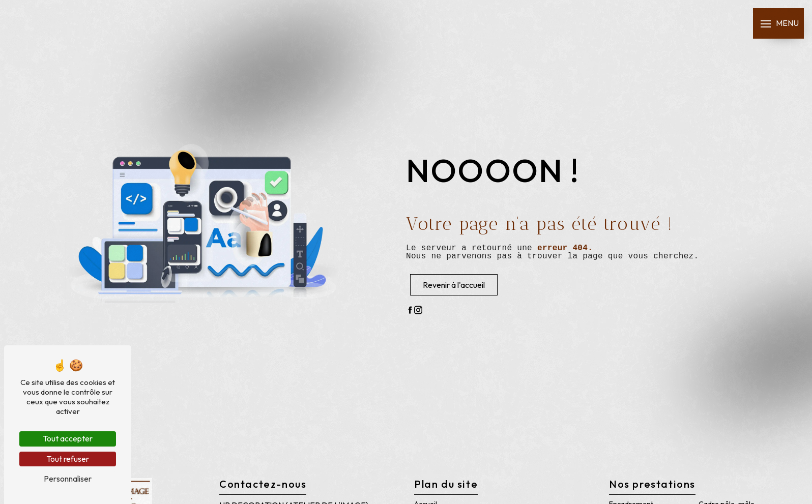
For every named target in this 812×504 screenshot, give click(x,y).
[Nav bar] (778, 23)
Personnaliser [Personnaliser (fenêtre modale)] (68, 479)
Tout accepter (68, 438)
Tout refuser (68, 459)
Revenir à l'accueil (454, 285)
